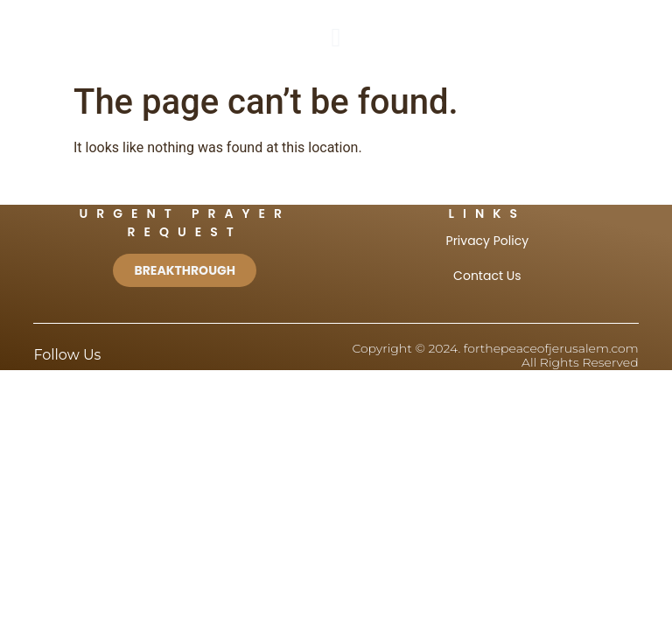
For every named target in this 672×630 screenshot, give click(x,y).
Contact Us (487, 276)
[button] (336, 37)
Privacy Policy (488, 241)
